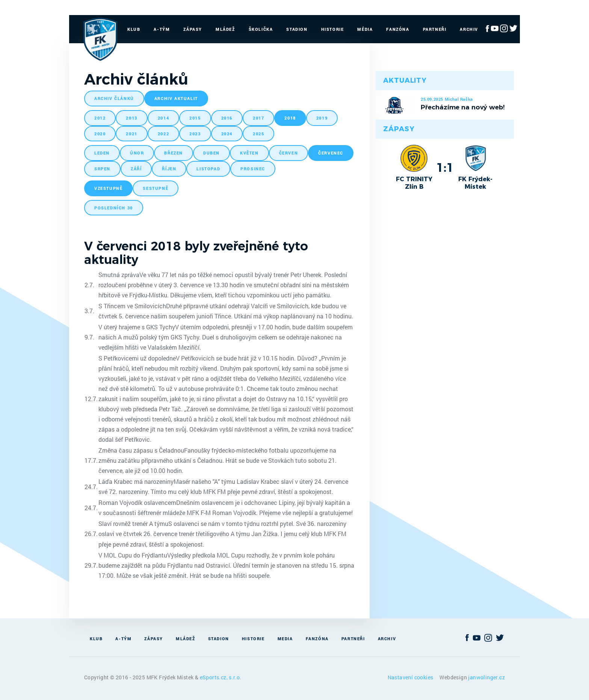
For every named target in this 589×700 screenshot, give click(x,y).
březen (174, 153)
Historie (333, 29)
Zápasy (193, 29)
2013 (131, 118)
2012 (100, 118)
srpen (102, 169)
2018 (290, 118)
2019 (322, 118)
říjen (169, 169)
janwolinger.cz (486, 677)
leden (102, 153)
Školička (261, 29)
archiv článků (114, 98)
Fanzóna (398, 29)
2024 (227, 134)
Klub (134, 29)
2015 (195, 118)
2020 (100, 134)
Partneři (435, 29)
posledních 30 (114, 208)
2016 (227, 118)
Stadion (297, 29)
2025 (258, 134)
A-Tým (162, 29)
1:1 (445, 167)
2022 (163, 134)
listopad (208, 169)
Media (285, 639)
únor (137, 153)
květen (249, 153)
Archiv (469, 29)
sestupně (156, 188)
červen (289, 153)
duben (211, 153)
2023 (195, 134)
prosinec (253, 169)
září (136, 169)
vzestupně (108, 188)
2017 (258, 118)
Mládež (225, 29)
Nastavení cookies (411, 677)
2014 (163, 118)
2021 (131, 134)
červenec (331, 153)
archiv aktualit (176, 98)
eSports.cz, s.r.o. (221, 677)
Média (365, 29)
